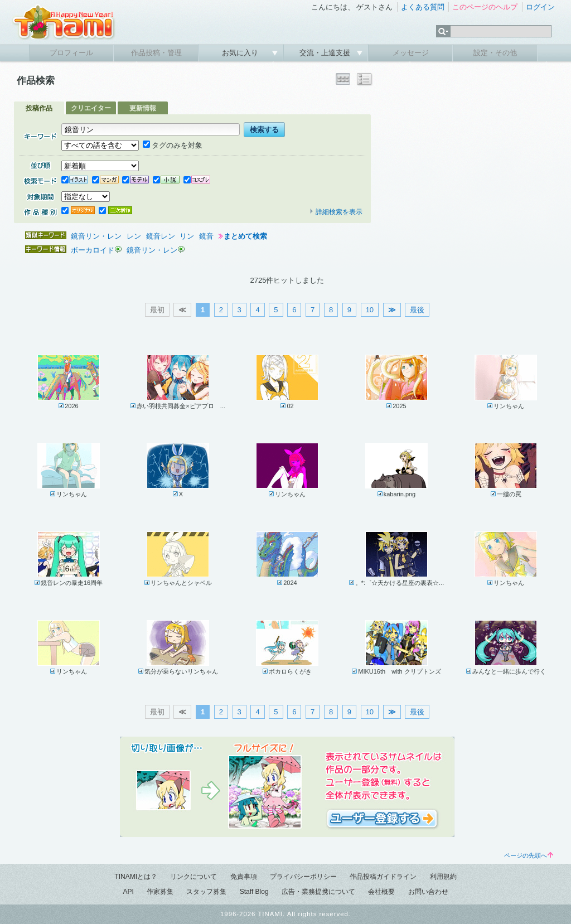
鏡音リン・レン (96, 236)
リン (187, 236)
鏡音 (206, 236)
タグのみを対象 (173, 145)
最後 (417, 310)
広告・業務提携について (318, 892)
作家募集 (160, 892)
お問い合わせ (428, 892)
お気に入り (241, 53)
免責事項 (244, 877)
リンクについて (193, 877)
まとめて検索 (245, 236)
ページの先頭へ (529, 855)
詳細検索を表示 (336, 212)
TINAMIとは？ (136, 877)
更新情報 (143, 108)
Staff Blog (254, 892)
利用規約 (443, 877)
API (128, 892)
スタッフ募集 (206, 892)
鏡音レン (161, 236)
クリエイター (91, 108)
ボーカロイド (93, 250)
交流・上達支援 (326, 53)
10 (370, 310)
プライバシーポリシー (303, 877)
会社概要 (381, 892)
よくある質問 (423, 7)
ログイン (540, 7)
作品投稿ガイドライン (383, 877)
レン (134, 236)
